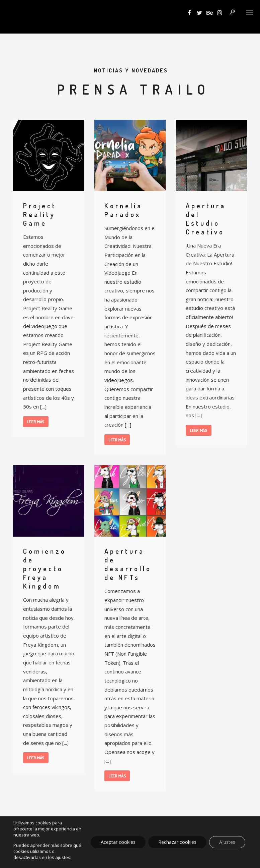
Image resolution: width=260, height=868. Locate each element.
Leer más (36, 422)
